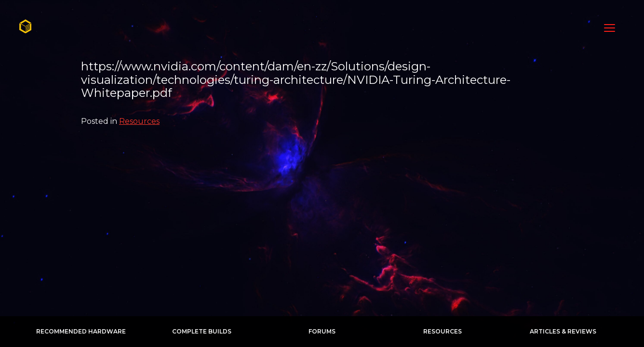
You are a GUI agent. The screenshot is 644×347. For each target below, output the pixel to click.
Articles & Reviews (563, 331)
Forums (322, 331)
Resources (139, 121)
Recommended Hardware (81, 331)
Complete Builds (202, 331)
